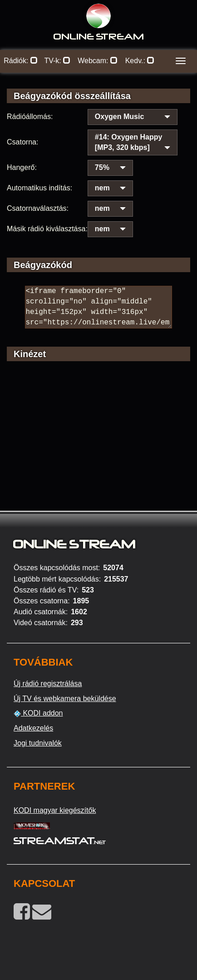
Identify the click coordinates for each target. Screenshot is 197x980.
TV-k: (57, 61)
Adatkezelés (33, 728)
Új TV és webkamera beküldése (65, 699)
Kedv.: (140, 61)
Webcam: (98, 61)
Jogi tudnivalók (38, 743)
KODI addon (38, 713)
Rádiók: (21, 61)
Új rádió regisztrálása (48, 684)
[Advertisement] (98, 449)
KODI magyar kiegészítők (55, 810)
